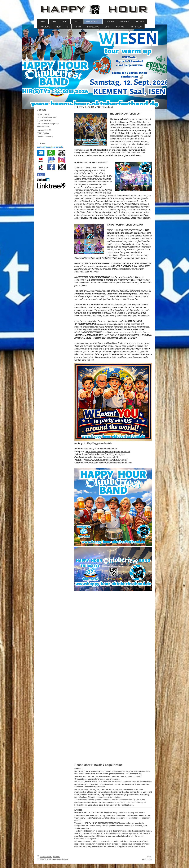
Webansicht (147, 859)
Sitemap (56, 857)
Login (150, 856)
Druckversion (44, 857)
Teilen (41, 175)
